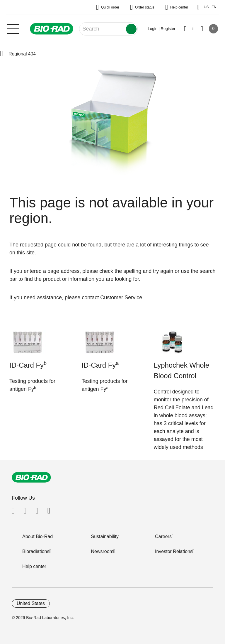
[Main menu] (13, 28)
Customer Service (121, 298)
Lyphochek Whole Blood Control (181, 370)
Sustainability (105, 536)
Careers (163, 536)
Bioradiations (36, 551)
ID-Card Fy (28, 365)
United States (31, 603)
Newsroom (102, 551)
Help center (34, 566)
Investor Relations (174, 551)
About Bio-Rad (37, 536)
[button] (1, 54)
